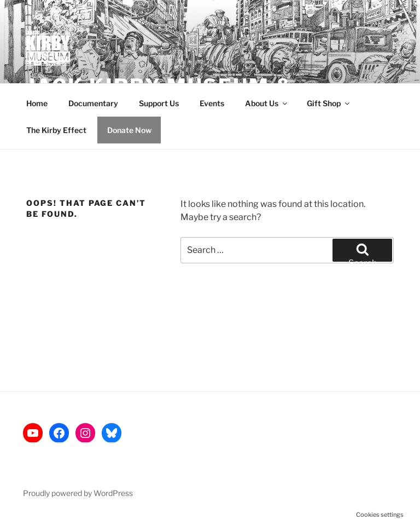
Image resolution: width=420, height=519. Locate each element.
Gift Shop (329, 103)
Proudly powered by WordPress (78, 493)
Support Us (159, 103)
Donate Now (129, 130)
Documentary (93, 103)
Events (212, 103)
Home (37, 103)
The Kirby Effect (56, 130)
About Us (267, 103)
